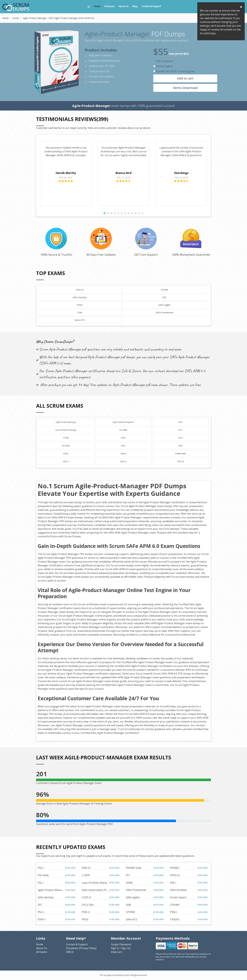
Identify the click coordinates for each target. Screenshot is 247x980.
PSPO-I (66, 462)
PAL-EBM (123, 430)
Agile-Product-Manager (66, 422)
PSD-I (181, 438)
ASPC (181, 422)
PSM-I (80, 305)
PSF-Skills (66, 446)
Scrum (16, 18)
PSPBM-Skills (181, 454)
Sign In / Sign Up (121, 948)
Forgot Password (121, 944)
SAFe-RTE (80, 320)
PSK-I (123, 446)
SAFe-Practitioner (165, 312)
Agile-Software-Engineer (123, 422)
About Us (124, 6)
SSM (80, 312)
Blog (135, 6)
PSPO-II (80, 290)
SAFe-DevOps (80, 297)
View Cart (116, 952)
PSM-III (123, 454)
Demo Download (185, 88)
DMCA (70, 952)
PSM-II (66, 454)
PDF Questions (163, 61)
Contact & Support (151, 6)
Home (97, 6)
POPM (164, 290)
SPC (164, 297)
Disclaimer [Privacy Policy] (81, 948)
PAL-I (181, 430)
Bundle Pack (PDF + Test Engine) (174, 71)
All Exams (110, 6)
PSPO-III (181, 462)
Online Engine (163, 66)
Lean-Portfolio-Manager (66, 430)
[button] (104, 213)
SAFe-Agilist (164, 305)
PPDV (123, 438)
